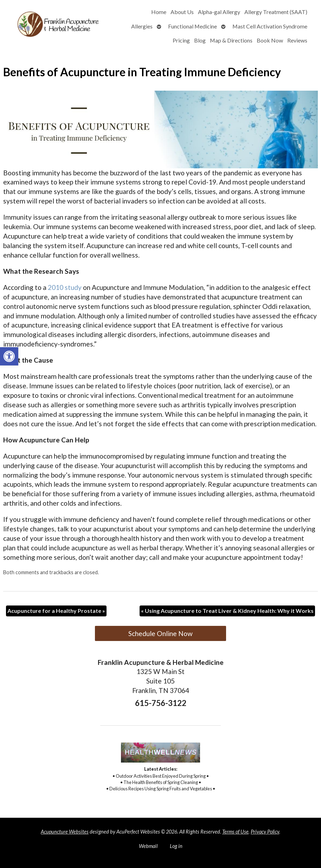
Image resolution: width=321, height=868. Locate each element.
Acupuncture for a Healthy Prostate (56, 611)
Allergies (142, 26)
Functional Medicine (192, 26)
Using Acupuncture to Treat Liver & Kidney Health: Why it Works (227, 611)
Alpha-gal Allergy (219, 12)
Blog (200, 40)
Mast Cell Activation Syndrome (270, 26)
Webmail (148, 846)
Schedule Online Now (160, 633)
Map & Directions (231, 40)
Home (159, 12)
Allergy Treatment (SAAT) (276, 12)
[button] (9, 356)
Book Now (270, 40)
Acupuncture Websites (65, 832)
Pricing (181, 40)
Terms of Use (235, 832)
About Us (182, 12)
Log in (176, 846)
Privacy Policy (265, 832)
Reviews (297, 40)
